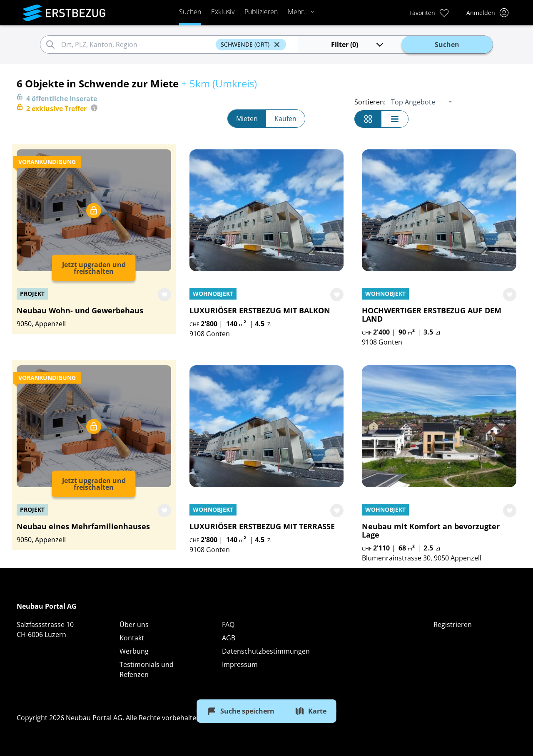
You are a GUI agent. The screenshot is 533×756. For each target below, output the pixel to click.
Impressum (240, 664)
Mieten (247, 119)
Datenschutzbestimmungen (266, 651)
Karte (311, 711)
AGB (229, 638)
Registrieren (453, 625)
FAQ (228, 625)
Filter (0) (358, 45)
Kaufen (285, 119)
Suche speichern (241, 711)
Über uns (134, 625)
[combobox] (137, 45)
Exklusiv (223, 12)
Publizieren (261, 12)
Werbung (134, 651)
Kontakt (132, 638)
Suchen (190, 12)
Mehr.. (301, 12)
